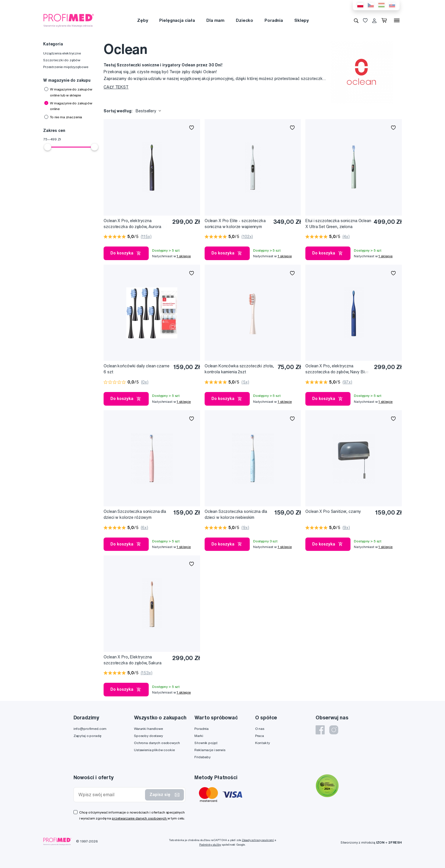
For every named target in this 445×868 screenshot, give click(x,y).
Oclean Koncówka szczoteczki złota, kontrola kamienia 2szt (239, 369)
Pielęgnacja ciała (177, 20)
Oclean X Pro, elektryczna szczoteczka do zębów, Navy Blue (337, 369)
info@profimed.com (90, 729)
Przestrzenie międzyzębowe (66, 67)
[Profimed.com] (69, 20)
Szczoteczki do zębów (62, 60)
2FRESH (395, 842)
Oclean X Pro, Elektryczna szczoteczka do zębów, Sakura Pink (132, 660)
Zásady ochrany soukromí (258, 840)
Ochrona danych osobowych (157, 743)
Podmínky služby (210, 845)
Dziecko (244, 20)
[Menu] (397, 20)
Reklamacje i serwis (210, 750)
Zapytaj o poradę (87, 736)
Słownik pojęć (206, 743)
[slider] (48, 147)
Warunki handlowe (148, 729)
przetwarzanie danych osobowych (140, 818)
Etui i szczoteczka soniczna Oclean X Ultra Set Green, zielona (338, 224)
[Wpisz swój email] (111, 795)
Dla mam (215, 20)
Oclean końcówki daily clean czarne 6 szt (136, 369)
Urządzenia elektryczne (62, 53)
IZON (380, 842)
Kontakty (263, 743)
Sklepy (302, 20)
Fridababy (202, 757)
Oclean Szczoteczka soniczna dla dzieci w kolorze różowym (135, 514)
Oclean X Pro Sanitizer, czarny (333, 511)
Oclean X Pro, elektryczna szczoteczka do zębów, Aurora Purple (132, 224)
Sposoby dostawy (148, 736)
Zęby (142, 20)
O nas (260, 729)
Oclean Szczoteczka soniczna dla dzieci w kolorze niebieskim (236, 514)
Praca (260, 736)
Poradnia (274, 20)
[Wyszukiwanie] (356, 20)
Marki (199, 736)
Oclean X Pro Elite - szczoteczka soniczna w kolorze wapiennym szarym (235, 224)
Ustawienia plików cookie (154, 750)
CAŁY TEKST (116, 87)
